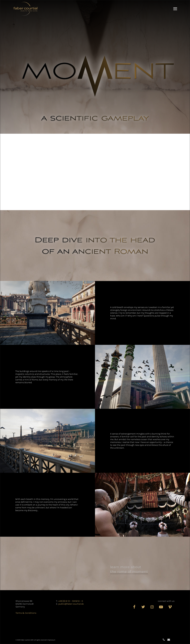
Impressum (51, 640)
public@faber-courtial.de (71, 604)
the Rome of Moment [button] (129, 572)
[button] (175, 9)
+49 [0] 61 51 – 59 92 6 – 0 (71, 601)
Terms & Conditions (26, 613)
